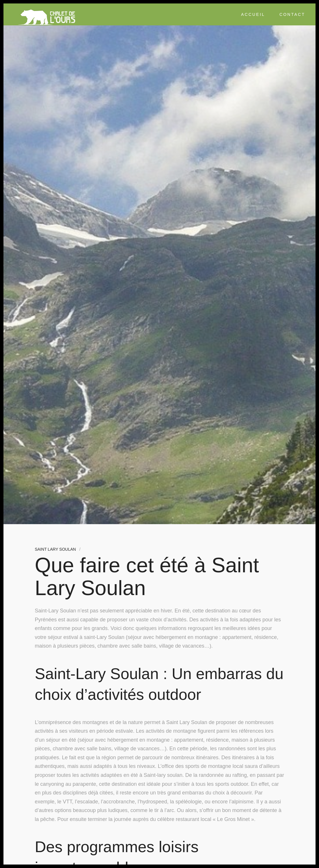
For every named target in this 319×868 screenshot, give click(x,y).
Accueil (253, 14)
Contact (292, 14)
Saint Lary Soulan (55, 549)
